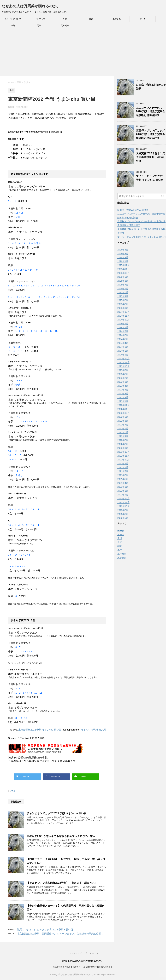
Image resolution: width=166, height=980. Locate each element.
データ (143, 19)
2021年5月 (123, 479)
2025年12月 (123, 265)
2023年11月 (123, 362)
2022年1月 (123, 448)
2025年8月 (123, 281)
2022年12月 (123, 405)
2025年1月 (123, 308)
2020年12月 (123, 499)
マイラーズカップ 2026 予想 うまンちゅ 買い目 (150, 178)
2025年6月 (123, 289)
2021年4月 (123, 483)
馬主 (39, 26)
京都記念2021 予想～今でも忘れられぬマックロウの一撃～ (61, 836)
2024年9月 (123, 324)
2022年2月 (123, 444)
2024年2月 (123, 351)
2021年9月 (123, 464)
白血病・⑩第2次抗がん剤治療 (133, 210)
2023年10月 (123, 366)
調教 (91, 19)
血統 (13, 26)
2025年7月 (123, 285)
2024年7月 (123, 331)
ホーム (121, 534)
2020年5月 (123, 518)
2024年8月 (123, 327)
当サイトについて (13, 19)
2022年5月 (123, 432)
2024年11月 (123, 316)
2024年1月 (123, 355)
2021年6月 (123, 475)
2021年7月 (123, 471)
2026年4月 (123, 250)
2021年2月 (123, 491)
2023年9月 (123, 370)
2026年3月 (123, 254)
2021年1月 (123, 495)
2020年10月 (123, 506)
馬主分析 (117, 19)
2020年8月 (123, 510)
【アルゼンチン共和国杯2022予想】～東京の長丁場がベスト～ (63, 883)
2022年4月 (123, 436)
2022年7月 (123, 425)
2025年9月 (123, 277)
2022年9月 (123, 417)
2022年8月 (123, 421)
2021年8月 (123, 467)
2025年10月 (123, 273)
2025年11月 (123, 269)
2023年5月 (123, 386)
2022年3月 (123, 440)
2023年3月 (123, 394)
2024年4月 (123, 343)
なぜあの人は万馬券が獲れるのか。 (31, 6)
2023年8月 (123, 374)
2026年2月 (123, 257)
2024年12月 (123, 312)
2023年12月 (123, 359)
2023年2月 (123, 397)
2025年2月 (123, 304)
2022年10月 (123, 413)
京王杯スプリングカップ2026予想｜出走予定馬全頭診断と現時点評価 (151, 134)
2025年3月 (123, 300)
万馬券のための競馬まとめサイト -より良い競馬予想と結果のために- (83, 967)
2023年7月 (123, 378)
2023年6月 (123, 382)
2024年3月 (123, 347)
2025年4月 (123, 296)
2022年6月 (123, 429)
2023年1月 (123, 401)
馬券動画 (65, 26)
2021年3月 (123, 487)
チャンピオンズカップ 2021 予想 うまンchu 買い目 (57, 813)
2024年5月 (123, 339)
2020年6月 (123, 514)
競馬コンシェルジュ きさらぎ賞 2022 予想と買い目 (45, 930)
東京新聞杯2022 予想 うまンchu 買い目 (40, 730)
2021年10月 (123, 460)
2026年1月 (123, 261)
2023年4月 (123, 390)
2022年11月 (123, 409)
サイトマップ (39, 19)
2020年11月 (123, 502)
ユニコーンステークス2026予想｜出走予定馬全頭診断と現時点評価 (151, 111)
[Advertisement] (83, 53)
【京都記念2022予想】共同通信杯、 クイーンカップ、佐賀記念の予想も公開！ (60, 934)
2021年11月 (123, 456)
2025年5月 (123, 292)
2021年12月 (123, 452)
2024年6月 (123, 335)
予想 (65, 19)
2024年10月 (123, 320)
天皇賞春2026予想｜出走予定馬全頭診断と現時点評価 (151, 157)
